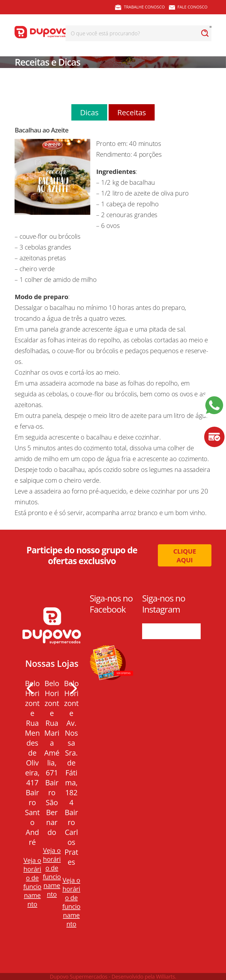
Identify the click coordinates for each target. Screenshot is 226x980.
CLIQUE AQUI (185, 555)
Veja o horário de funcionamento (32, 882)
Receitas (132, 112)
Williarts (166, 976)
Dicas (89, 112)
